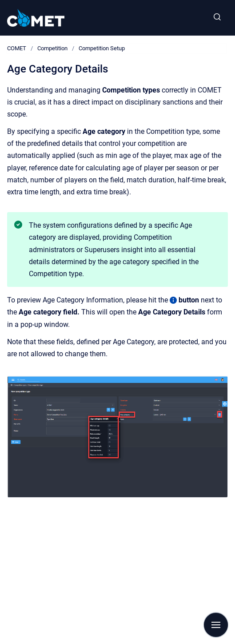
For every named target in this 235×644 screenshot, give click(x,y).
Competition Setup (102, 48)
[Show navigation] (216, 625)
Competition (52, 48)
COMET (17, 48)
